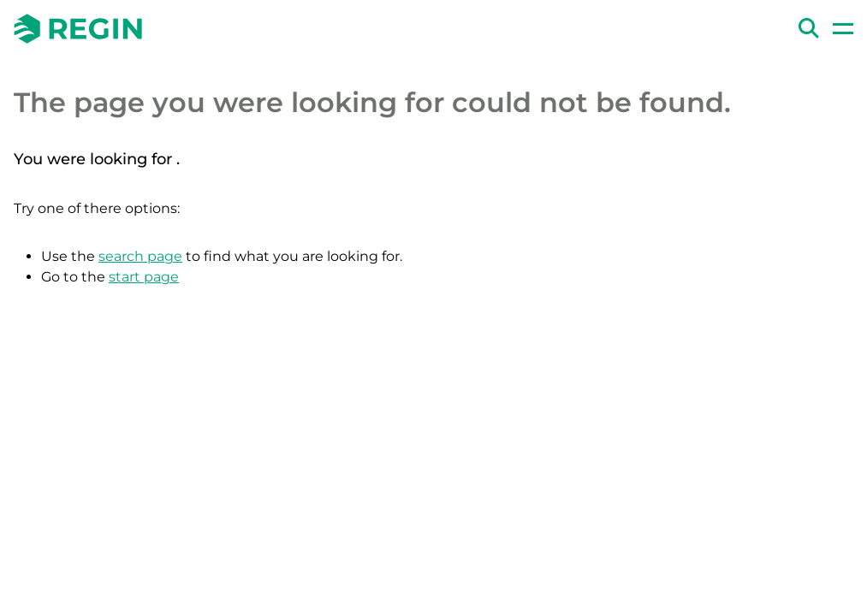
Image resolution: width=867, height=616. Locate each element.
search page (140, 256)
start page (144, 277)
